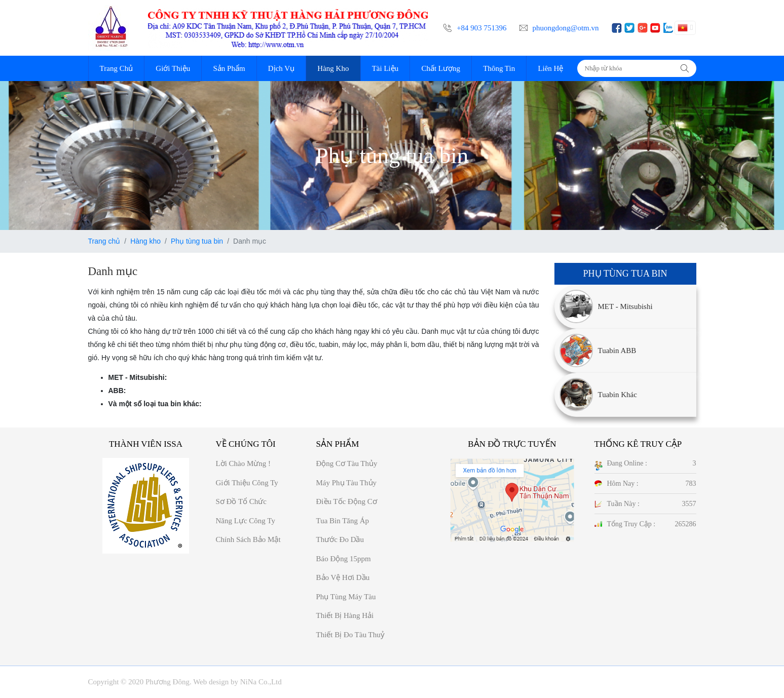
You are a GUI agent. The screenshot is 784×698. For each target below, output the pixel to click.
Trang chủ (104, 241)
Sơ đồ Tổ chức (241, 501)
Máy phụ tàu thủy (347, 483)
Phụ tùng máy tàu (346, 597)
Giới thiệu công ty (247, 483)
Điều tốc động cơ (347, 501)
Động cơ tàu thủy (347, 463)
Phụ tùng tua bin (197, 241)
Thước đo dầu (340, 539)
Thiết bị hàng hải (345, 615)
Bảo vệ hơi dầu (343, 577)
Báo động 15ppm (344, 559)
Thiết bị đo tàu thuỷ (350, 635)
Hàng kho (145, 241)
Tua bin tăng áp (343, 521)
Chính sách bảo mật (248, 539)
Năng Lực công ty (246, 521)
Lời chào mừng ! (244, 463)
